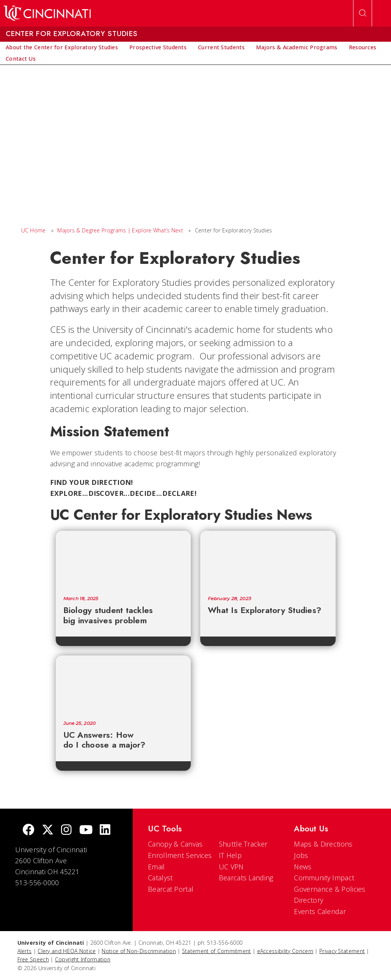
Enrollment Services (180, 855)
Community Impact (324, 878)
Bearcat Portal (171, 889)
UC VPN (231, 867)
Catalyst (160, 878)
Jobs (301, 855)
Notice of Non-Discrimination (139, 951)
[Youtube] (86, 830)
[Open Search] (363, 13)
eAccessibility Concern (285, 951)
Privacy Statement (342, 951)
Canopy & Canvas (175, 844)
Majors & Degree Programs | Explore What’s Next (120, 230)
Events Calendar (320, 911)
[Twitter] (48, 830)
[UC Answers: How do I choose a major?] (123, 684)
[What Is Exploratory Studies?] (268, 560)
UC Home (34, 230)
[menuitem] (62, 47)
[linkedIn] (105, 830)
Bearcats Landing (246, 878)
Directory (309, 900)
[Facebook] (28, 830)
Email (156, 867)
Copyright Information (83, 959)
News (303, 867)
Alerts (25, 951)
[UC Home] (47, 13)
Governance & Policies (330, 889)
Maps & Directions (323, 844)
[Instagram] (66, 830)
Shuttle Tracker (243, 844)
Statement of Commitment (217, 951)
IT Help (230, 855)
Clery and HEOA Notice (67, 951)
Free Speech (33, 959)
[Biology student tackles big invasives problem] (123, 560)
